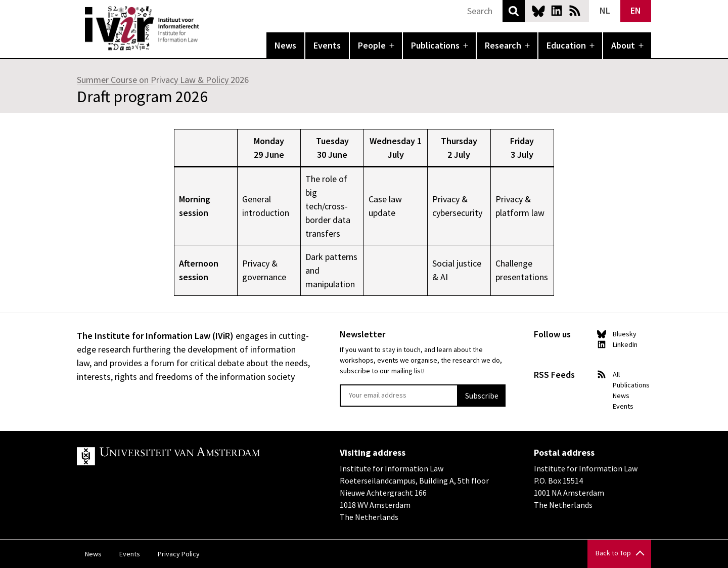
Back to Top (613, 553)
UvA (194, 456)
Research (503, 45)
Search (514, 11)
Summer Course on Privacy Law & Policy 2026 (163, 80)
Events (327, 45)
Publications (435, 45)
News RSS (575, 11)
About (623, 45)
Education (566, 45)
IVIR (206, 28)
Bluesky (538, 11)
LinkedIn (557, 11)
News (285, 45)
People (372, 45)
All (616, 374)
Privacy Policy (179, 554)
